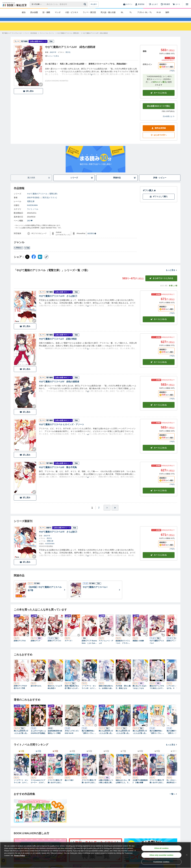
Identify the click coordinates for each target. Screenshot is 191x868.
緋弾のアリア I (172, 646)
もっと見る (172, 275)
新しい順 (173, 290)
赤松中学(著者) (33, 202)
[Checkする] (41, 89)
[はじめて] (153, 4)
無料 (167, 12)
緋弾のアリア (36, 646)
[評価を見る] (52, 61)
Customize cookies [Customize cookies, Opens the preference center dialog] (161, 862)
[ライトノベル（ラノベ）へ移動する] (47, 38)
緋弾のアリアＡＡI (54, 646)
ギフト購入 (149, 195)
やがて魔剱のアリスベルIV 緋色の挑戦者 (59, 386)
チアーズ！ (69, 646)
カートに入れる (159, 98)
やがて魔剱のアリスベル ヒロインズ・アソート (62, 429)
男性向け (18, 253)
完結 (27, 253)
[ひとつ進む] (107, 512)
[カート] (176, 4)
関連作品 (125, 182)
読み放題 (34, 12)
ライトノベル (33, 214)
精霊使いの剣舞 (138, 646)
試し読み (28, 96)
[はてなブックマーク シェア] (40, 262)
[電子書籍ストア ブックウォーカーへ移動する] (12, 38)
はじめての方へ (159, 140)
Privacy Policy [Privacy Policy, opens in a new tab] (20, 856)
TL (131, 12)
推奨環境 (92, 238)
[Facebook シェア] (34, 262)
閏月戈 (68, 57)
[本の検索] (37, 4)
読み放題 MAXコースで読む (159, 111)
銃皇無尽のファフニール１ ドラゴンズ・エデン (123, 647)
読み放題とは (169, 121)
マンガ (58, 12)
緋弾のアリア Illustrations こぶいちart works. (89, 647)
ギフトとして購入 (159, 201)
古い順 (163, 290)
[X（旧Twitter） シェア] (27, 262)
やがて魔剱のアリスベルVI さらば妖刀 (58, 301)
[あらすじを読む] (92, 76)
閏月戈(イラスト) (50, 202)
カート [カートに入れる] (159, 324)
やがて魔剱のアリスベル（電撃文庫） (43, 198)
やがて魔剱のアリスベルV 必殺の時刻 (58, 344)
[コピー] (46, 262)
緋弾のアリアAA (20, 646)
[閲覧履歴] (165, 4)
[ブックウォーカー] (14, 4)
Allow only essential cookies (161, 855)
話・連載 (46, 12)
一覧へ (173, 799)
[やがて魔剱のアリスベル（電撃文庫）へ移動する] (69, 38)
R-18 (159, 12)
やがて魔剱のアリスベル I (157, 647)
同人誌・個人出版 (108, 12)
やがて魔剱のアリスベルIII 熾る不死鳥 (58, 472)
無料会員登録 (159, 133)
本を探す (94, 4)
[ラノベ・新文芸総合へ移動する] (31, 38)
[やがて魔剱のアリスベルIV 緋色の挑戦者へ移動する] (95, 38)
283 (30, 225)
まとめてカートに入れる (161, 283)
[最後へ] (115, 512)
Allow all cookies (161, 848)
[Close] (187, 855)
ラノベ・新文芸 (89, 12)
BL (122, 12)
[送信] (85, 4)
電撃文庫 (31, 206)
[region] (95, 855)
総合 (24, 12)
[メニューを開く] (187, 4)
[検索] (85, 4)
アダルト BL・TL (145, 12)
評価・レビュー (160, 182)
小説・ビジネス (72, 12)
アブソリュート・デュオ (106, 647)
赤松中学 (53, 57)
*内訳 (172, 75)
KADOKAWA (32, 210)
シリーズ (82, 182)
